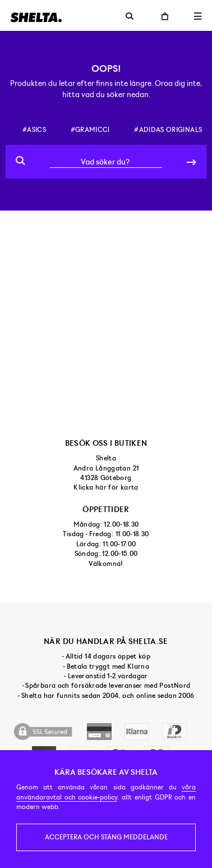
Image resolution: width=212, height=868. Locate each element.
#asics (34, 130)
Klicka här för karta (106, 487)
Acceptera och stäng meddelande (106, 837)
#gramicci (90, 130)
